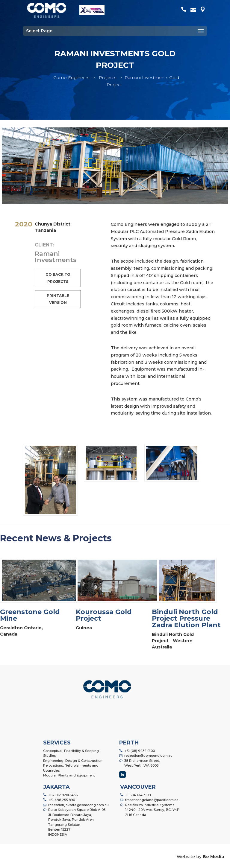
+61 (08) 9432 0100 (140, 751)
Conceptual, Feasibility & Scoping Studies (71, 753)
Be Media (213, 857)
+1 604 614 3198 (138, 795)
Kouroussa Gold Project (104, 615)
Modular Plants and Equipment (69, 775)
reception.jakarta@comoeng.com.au (78, 805)
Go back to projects (58, 278)
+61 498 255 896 (62, 800)
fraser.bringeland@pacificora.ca (152, 800)
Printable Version (58, 299)
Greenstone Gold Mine (30, 615)
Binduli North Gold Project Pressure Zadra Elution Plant (186, 618)
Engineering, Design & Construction (73, 761)
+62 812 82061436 (63, 795)
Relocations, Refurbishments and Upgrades (71, 768)
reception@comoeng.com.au (148, 756)
